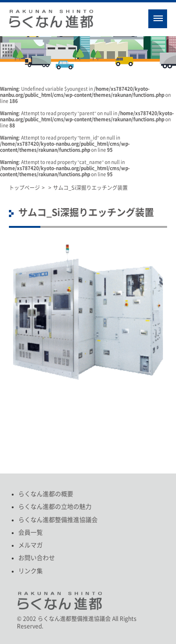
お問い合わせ (37, 558)
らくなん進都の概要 (46, 494)
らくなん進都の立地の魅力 (55, 507)
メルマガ (31, 545)
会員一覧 (31, 532)
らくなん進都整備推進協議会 (58, 520)
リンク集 (31, 571)
